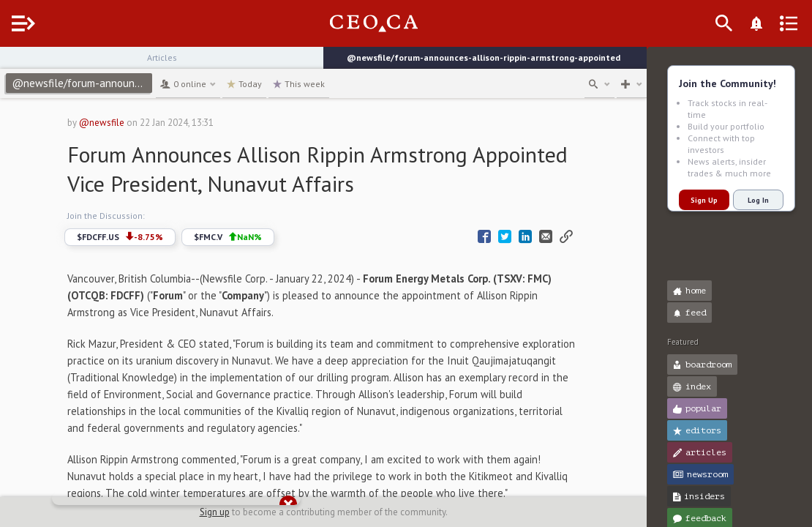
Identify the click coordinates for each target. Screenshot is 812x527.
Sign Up (704, 200)
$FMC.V (243, 237)
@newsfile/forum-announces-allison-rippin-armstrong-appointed (111, 83)
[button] (15, 64)
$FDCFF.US (135, 237)
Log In (758, 200)
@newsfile (116, 123)
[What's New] (780, 23)
